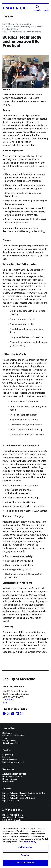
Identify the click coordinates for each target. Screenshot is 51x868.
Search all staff (9, 781)
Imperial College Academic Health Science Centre (24, 793)
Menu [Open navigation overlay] (46, 9)
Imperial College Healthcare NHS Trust (19, 798)
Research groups (28, 27)
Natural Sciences (10, 760)
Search (37, 8)
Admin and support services (14, 774)
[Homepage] (17, 8)
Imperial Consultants (11, 801)
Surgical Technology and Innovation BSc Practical (22, 32)
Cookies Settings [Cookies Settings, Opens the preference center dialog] (26, 847)
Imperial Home (8, 24)
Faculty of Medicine (23, 24)
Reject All (25, 855)
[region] (26, 844)
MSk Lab (8, 17)
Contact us (8, 700)
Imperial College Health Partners (16, 796)
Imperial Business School (13, 762)
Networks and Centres (12, 776)
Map (5, 703)
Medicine (6, 757)
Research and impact (11, 27)
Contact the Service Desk (14, 736)
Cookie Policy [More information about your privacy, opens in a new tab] (30, 842)
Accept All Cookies (25, 863)
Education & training (10, 29)
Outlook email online (11, 743)
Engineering (8, 755)
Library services (9, 741)
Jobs (5, 738)
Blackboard (7, 733)
